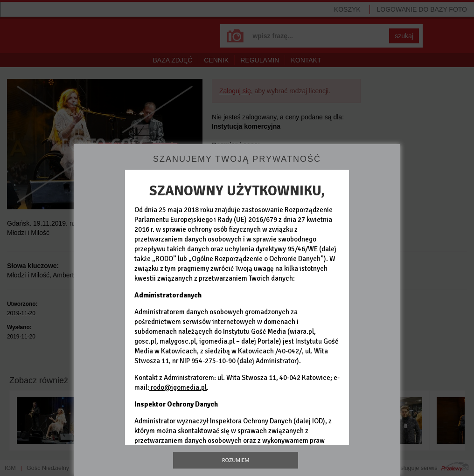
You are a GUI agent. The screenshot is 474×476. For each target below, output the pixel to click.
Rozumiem (236, 460)
